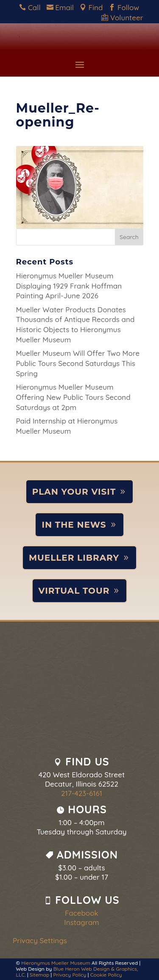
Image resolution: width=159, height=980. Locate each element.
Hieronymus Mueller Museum (56, 963)
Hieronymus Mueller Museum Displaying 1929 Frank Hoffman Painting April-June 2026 (69, 286)
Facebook (82, 913)
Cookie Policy (106, 975)
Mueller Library (74, 558)
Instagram (81, 922)
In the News (74, 525)
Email (62, 7)
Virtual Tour (74, 591)
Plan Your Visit (74, 492)
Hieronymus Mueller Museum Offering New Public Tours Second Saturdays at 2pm (73, 397)
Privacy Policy (70, 975)
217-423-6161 (82, 793)
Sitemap (39, 975)
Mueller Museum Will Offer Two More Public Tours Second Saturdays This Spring (78, 363)
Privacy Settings (40, 940)
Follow (126, 7)
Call (32, 7)
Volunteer (122, 18)
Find (93, 7)
